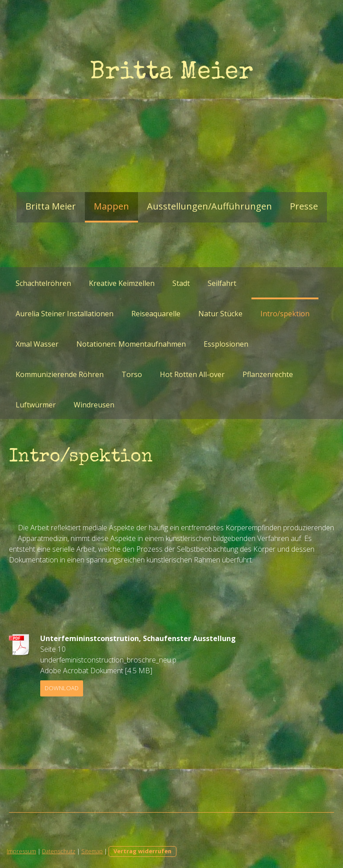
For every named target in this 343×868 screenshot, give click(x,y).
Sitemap (92, 851)
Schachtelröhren (43, 283)
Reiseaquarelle (156, 314)
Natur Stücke (220, 314)
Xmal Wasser (37, 344)
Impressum (21, 851)
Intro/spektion (285, 314)
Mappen (111, 206)
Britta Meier (51, 206)
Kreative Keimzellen (122, 283)
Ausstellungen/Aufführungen (209, 206)
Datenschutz (59, 851)
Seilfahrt (222, 283)
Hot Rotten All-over (192, 374)
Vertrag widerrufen (142, 851)
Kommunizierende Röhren (60, 374)
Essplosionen (226, 344)
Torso (132, 374)
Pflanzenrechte (268, 374)
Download (62, 688)
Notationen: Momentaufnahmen (131, 344)
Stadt (181, 283)
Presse (304, 206)
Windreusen (94, 405)
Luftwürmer (36, 405)
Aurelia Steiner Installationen (65, 314)
